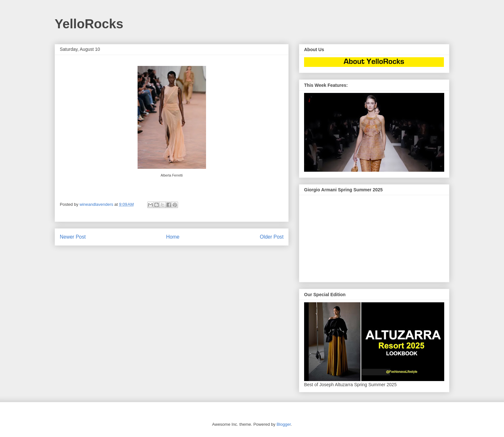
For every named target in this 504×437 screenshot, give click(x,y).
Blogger (283, 424)
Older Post (272, 237)
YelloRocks (89, 24)
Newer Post (73, 237)
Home (173, 237)
